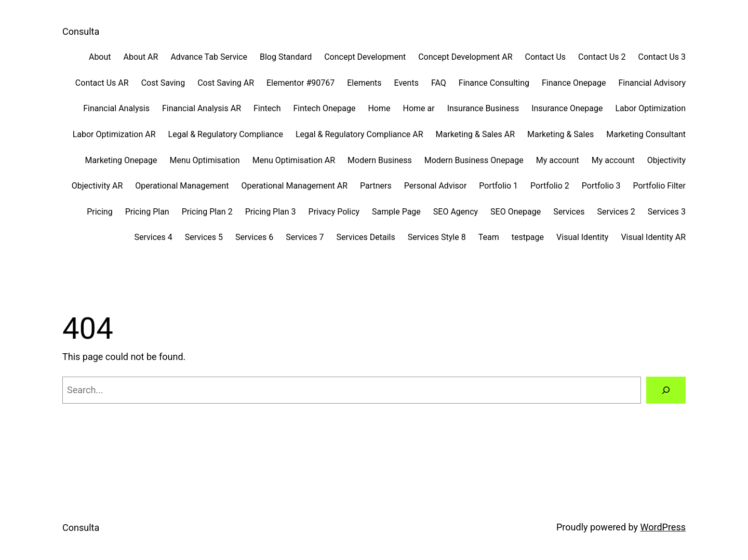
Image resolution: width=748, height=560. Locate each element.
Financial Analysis (116, 108)
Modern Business (380, 160)
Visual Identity (582, 237)
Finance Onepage (574, 83)
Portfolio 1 (498, 186)
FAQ (439, 83)
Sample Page (396, 212)
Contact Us (546, 57)
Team (489, 237)
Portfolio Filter (660, 186)
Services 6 (254, 237)
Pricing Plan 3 (271, 212)
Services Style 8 (437, 237)
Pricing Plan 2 (207, 212)
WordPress (663, 527)
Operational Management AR (295, 186)
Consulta (81, 31)
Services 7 (305, 237)
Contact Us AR (102, 83)
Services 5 (204, 237)
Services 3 (667, 212)
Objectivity (666, 160)
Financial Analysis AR (202, 108)
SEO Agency (456, 212)
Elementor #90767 (300, 83)
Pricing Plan (147, 212)
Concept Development (365, 57)
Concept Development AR (465, 57)
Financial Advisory (652, 83)
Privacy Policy (334, 212)
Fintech (267, 108)
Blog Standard (286, 57)
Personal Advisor (436, 186)
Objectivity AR (97, 186)
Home (379, 108)
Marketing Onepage (121, 160)
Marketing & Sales (560, 134)
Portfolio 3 (601, 186)
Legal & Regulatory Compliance (226, 134)
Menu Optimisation (205, 160)
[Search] (666, 390)
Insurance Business (483, 108)
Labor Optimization (650, 108)
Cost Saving (163, 83)
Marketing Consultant (646, 134)
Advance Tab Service (209, 57)
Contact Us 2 (602, 57)
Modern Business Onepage (474, 160)
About (100, 57)
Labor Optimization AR (114, 134)
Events (406, 83)
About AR (141, 57)
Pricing (100, 212)
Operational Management (182, 186)
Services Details (366, 237)
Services (569, 212)
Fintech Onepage (325, 108)
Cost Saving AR (226, 83)
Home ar (419, 108)
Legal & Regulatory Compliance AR (359, 134)
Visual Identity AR (653, 237)
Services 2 (616, 212)
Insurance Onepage (567, 108)
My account (558, 160)
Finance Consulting (494, 83)
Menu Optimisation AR (294, 160)
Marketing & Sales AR (475, 134)
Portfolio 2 (550, 186)
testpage (528, 237)
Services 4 (153, 237)
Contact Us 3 (662, 57)
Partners (376, 186)
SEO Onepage (516, 212)
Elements (364, 83)
